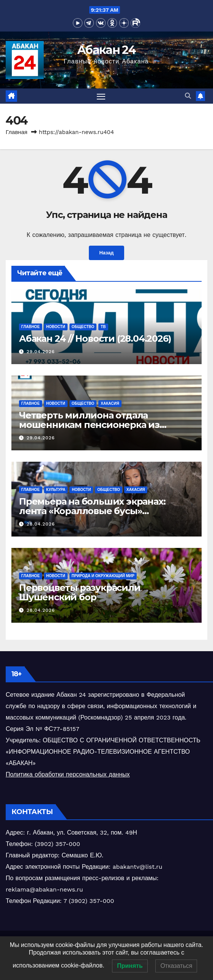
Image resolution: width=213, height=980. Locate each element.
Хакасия (110, 403)
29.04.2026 (41, 352)
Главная (17, 132)
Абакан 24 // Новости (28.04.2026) (95, 339)
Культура (56, 490)
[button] (188, 96)
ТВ (103, 327)
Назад (107, 253)
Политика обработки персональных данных (68, 774)
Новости (56, 327)
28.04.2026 (41, 524)
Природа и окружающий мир (103, 576)
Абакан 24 (106, 50)
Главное (31, 327)
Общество (83, 327)
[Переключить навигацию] (101, 96)
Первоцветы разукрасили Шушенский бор (80, 592)
